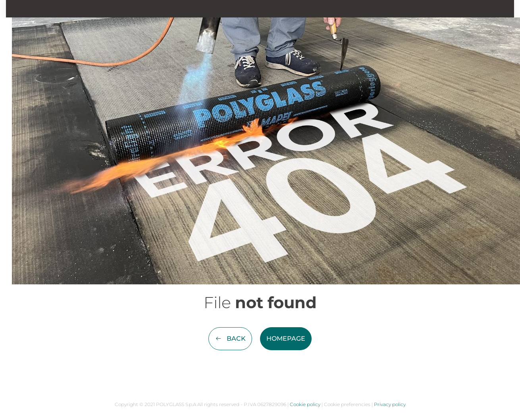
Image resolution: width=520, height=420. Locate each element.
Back (230, 338)
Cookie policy (305, 404)
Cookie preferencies (347, 404)
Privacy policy (390, 404)
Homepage (286, 338)
